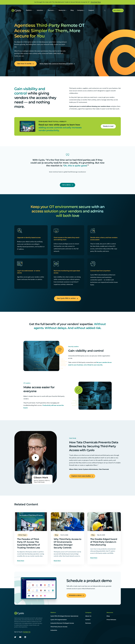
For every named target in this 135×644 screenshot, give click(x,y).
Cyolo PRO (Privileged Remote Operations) (64, 616)
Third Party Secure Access (59, 627)
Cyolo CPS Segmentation (59, 620)
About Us (88, 616)
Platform (53, 613)
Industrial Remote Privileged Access (62, 623)
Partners (88, 623)
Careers (88, 620)
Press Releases (111, 620)
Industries (54, 630)
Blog (108, 616)
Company (88, 613)
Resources (110, 613)
